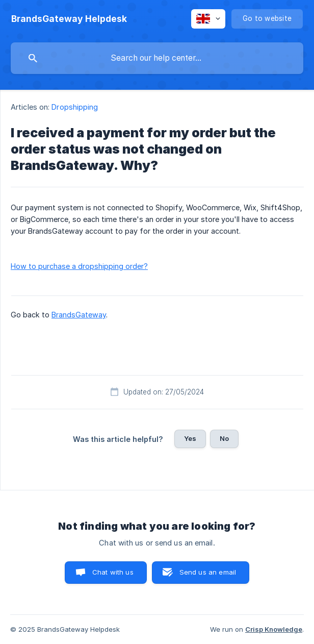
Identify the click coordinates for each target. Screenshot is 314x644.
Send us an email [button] (208, 572)
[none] (69, 19)
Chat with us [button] (113, 572)
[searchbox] (157, 58)
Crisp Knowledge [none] (274, 629)
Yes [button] (190, 438)
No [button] (224, 438)
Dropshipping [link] (75, 107)
